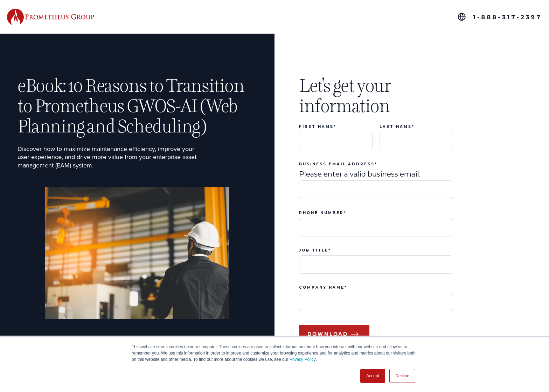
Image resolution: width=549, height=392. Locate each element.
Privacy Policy (303, 359)
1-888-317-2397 (508, 17)
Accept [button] (373, 376)
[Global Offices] (462, 17)
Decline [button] (402, 376)
